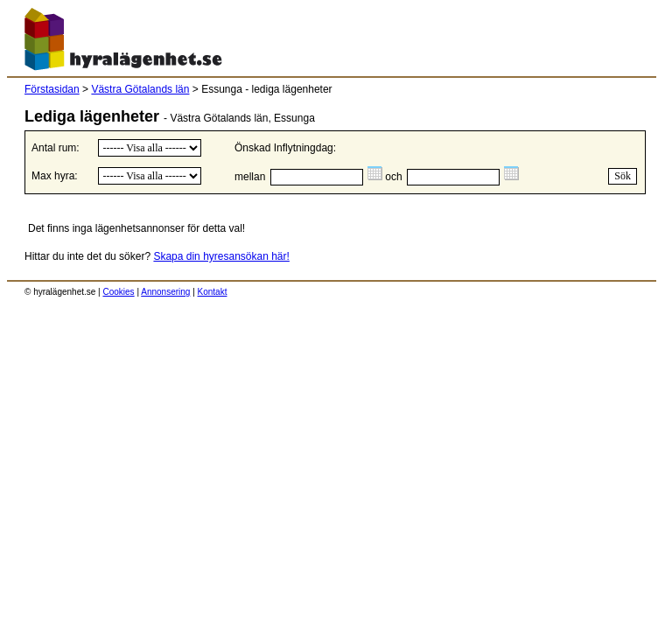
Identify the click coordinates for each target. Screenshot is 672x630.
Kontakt (213, 292)
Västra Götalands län (140, 89)
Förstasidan (52, 89)
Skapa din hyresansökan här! (221, 256)
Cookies (118, 292)
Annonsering (165, 292)
